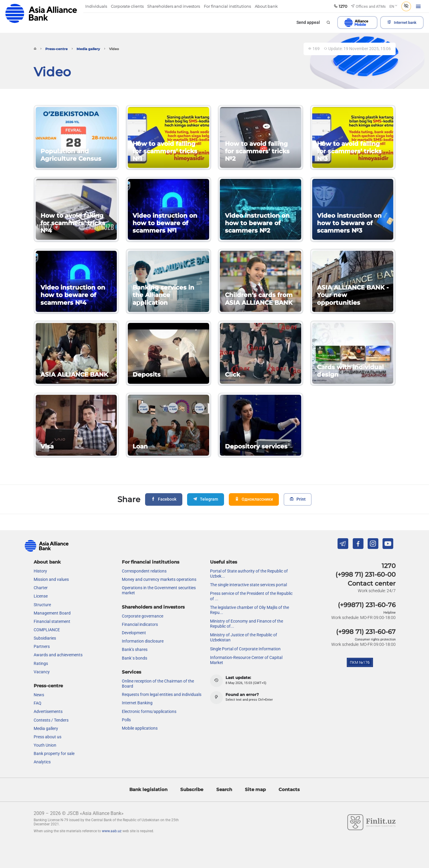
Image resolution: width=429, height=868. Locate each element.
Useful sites (224, 562)
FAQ (38, 703)
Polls (126, 720)
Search (224, 789)
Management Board (52, 613)
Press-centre (56, 49)
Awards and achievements (58, 655)
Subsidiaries (45, 638)
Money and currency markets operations (159, 579)
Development (134, 633)
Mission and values (51, 579)
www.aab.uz (112, 831)
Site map (255, 789)
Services (132, 672)
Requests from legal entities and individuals (162, 694)
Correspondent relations (144, 571)
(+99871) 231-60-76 (367, 605)
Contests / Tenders (51, 720)
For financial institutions (151, 562)
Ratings (41, 663)
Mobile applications (140, 728)
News (39, 695)
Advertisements (48, 711)
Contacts (289, 789)
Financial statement (52, 621)
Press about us (48, 737)
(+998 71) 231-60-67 (366, 632)
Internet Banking (137, 703)
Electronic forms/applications (149, 711)
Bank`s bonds (135, 658)
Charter (41, 588)
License (41, 596)
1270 (389, 566)
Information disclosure (143, 641)
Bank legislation (148, 789)
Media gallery (88, 49)
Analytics (42, 762)
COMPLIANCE (47, 630)
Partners (42, 646)
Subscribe (192, 789)
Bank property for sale (54, 753)
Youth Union (45, 745)
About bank (47, 562)
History (40, 571)
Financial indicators (140, 624)
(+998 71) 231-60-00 (366, 574)
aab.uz (41, 13)
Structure (42, 605)
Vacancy (42, 672)
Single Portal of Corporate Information (245, 649)
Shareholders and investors (153, 607)
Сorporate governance (143, 616)
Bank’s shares (135, 649)
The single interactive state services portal (248, 585)
